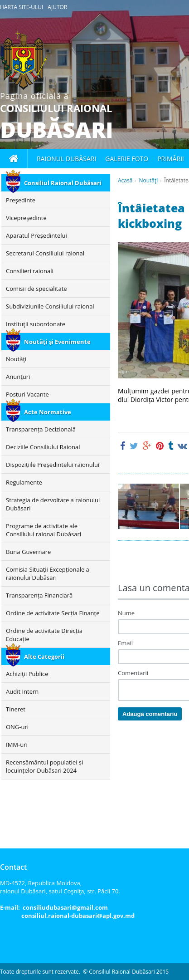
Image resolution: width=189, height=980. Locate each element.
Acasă (125, 180)
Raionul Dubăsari (66, 159)
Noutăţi (148, 180)
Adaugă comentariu (150, 714)
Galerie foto (127, 159)
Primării (171, 159)
